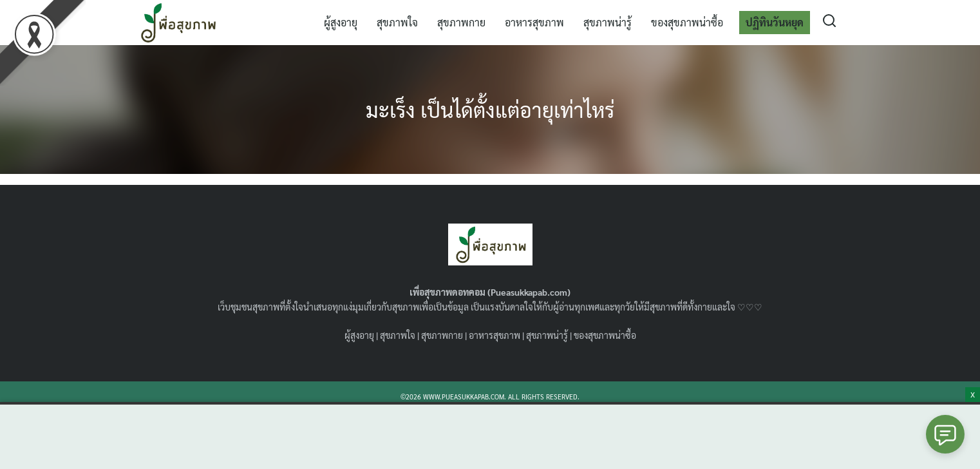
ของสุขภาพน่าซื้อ (687, 22)
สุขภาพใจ (397, 22)
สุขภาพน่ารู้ (608, 22)
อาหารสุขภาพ (534, 22)
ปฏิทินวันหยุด (775, 22)
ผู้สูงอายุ (341, 22)
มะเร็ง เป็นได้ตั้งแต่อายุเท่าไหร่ (490, 109)
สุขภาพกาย (461, 22)
